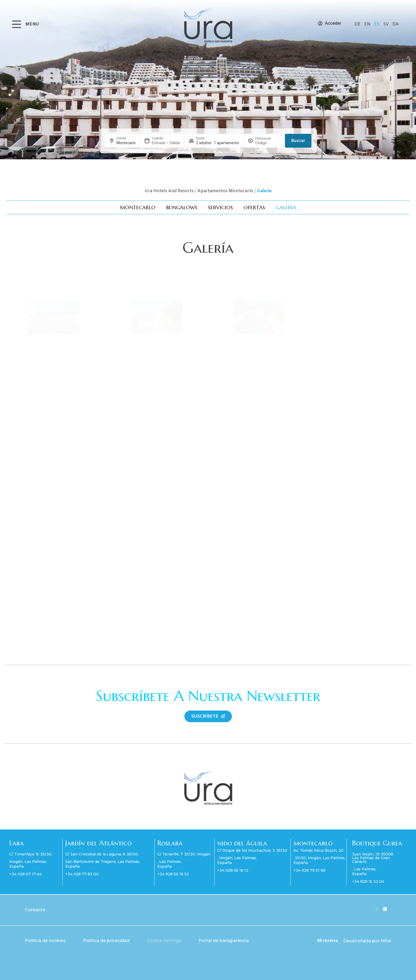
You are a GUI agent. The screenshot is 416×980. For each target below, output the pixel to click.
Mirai (386, 941)
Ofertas (254, 207)
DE (358, 24)
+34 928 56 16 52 (173, 874)
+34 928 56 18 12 (233, 870)
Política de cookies (45, 941)
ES (377, 24)
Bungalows (182, 207)
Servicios (220, 207)
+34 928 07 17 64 (25, 874)
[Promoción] (268, 143)
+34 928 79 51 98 (309, 870)
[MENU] (17, 24)
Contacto (35, 910)
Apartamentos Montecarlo (225, 191)
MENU (32, 24)
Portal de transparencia (224, 941)
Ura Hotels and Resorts (169, 191)
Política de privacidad (106, 941)
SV (386, 24)
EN (368, 24)
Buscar (298, 141)
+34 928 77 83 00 (82, 874)
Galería (286, 207)
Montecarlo (138, 207)
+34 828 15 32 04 (368, 881)
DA (396, 24)
